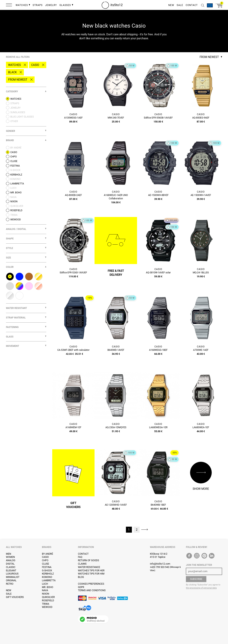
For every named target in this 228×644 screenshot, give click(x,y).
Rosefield (48, 601)
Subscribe (196, 579)
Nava (45, 590)
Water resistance (89, 567)
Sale (9, 594)
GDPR (81, 587)
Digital (10, 564)
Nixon (45, 594)
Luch (45, 584)
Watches (14, 65)
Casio (35, 65)
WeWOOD (47, 607)
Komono (47, 577)
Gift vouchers (15, 597)
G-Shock (47, 571)
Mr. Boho (48, 587)
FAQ (80, 557)
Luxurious (12, 574)
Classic (11, 567)
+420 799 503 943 (160, 567)
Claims (82, 564)
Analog (11, 560)
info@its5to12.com (160, 564)
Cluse (45, 564)
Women (10, 557)
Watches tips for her (91, 571)
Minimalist (13, 577)
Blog (81, 577)
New (9, 590)
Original (11, 580)
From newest (18, 80)
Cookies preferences (91, 584)
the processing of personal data (201, 588)
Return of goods (89, 560)
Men (9, 554)
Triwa (45, 604)
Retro (10, 584)
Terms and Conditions (92, 590)
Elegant (11, 571)
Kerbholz (48, 574)
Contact (83, 554)
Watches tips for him (91, 574)
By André (47, 554)
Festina (47, 567)
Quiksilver (48, 597)
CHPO (45, 560)
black (12, 72)
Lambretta (49, 580)
